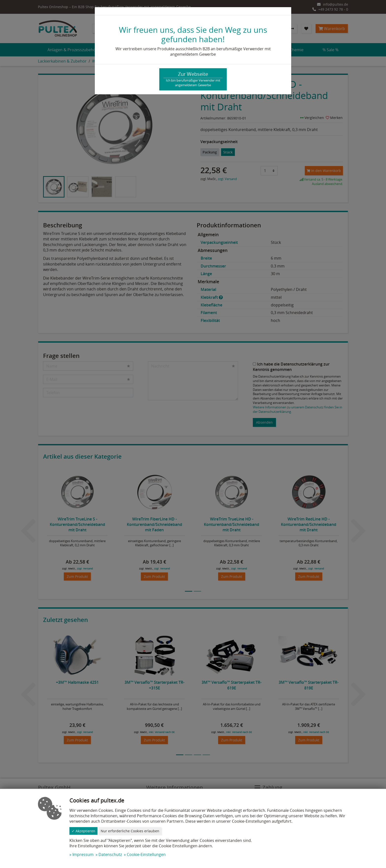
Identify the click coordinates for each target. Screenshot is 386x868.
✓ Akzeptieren (83, 831)
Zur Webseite (193, 79)
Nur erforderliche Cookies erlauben (130, 831)
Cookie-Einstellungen (146, 854)
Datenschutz (110, 854)
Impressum (83, 854)
